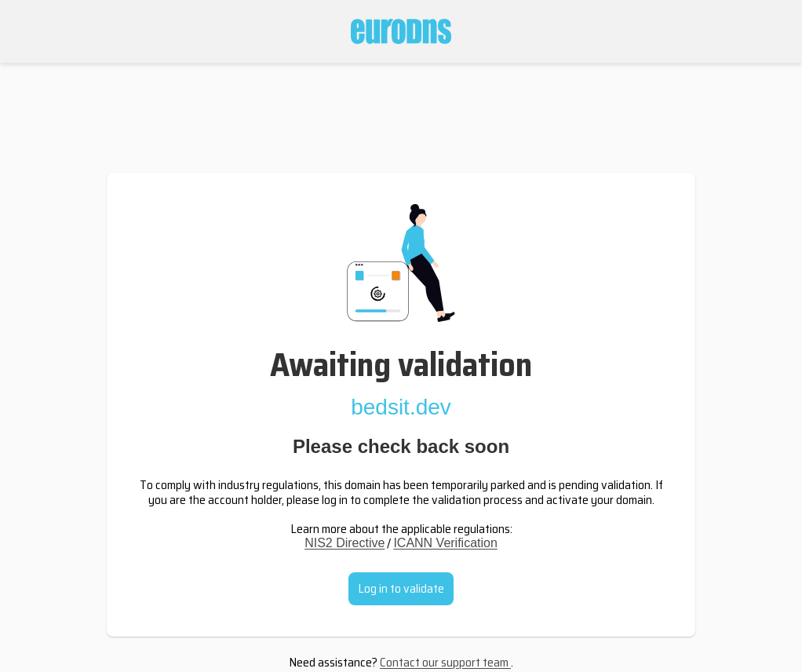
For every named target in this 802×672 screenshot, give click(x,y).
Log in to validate (401, 588)
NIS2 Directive (344, 543)
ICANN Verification (445, 543)
